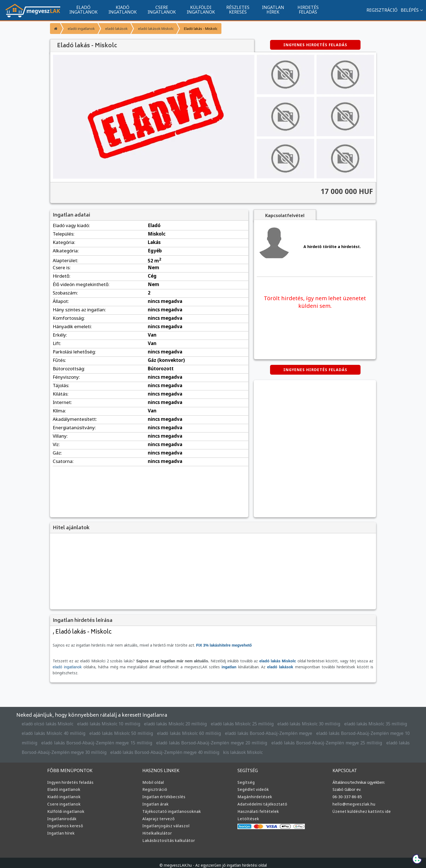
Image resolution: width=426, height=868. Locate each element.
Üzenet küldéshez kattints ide (360, 806)
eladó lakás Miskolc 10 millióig (104, 718)
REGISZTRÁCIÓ (379, 10)
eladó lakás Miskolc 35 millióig (354, 718)
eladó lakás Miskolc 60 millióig (156, 727)
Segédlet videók (253, 784)
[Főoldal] (55, 29)
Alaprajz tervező (158, 813)
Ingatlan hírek (60, 827)
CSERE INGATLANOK (162, 10)
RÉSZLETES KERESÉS (238, 10)
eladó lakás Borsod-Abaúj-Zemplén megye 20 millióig (157, 737)
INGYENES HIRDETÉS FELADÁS (315, 45)
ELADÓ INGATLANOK (83, 10)
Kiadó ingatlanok (63, 791)
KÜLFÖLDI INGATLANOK (201, 10)
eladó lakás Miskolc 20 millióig (167, 718)
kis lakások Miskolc (164, 746)
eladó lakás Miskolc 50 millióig (92, 727)
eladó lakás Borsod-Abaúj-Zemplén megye (232, 727)
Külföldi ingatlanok (65, 806)
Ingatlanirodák (61, 813)
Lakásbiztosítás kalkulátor (167, 835)
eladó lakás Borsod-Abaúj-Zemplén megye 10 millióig (331, 727)
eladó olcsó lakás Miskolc (46, 718)
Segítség (246, 776)
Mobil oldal (153, 776)
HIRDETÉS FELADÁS (308, 10)
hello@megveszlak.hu (354, 798)
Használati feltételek (257, 806)
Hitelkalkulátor (156, 827)
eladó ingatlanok (81, 28)
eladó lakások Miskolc (153, 28)
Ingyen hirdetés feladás (70, 776)
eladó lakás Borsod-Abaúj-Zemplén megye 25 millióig (265, 737)
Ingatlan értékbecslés (163, 791)
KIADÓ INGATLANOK (123, 10)
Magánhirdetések (254, 791)
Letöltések (248, 813)
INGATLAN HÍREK (273, 10)
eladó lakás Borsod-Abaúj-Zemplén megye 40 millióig (90, 746)
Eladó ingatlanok (63, 784)
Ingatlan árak (155, 798)
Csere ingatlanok (63, 798)
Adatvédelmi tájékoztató (261, 798)
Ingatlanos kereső (64, 820)
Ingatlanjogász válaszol (165, 820)
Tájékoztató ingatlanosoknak (170, 806)
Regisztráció (154, 784)
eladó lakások (115, 28)
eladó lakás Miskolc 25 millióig (229, 718)
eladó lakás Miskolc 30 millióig (292, 718)
